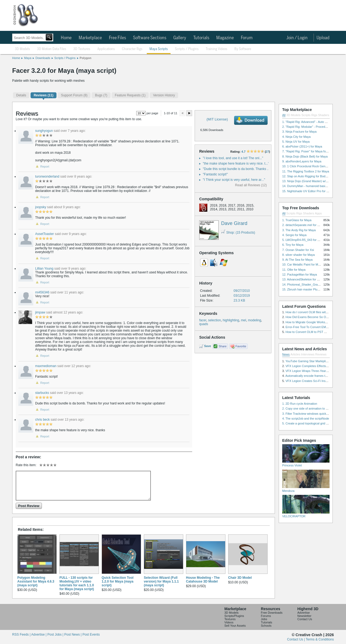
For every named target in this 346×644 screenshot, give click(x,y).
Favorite (241, 346)
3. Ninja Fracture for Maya (299, 132)
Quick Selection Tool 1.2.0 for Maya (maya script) (118, 581)
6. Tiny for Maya (293, 245)
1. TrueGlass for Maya (297, 220)
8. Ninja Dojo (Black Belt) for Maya (305, 156)
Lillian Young (44, 269)
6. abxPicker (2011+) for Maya (302, 146)
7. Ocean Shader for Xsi (298, 250)
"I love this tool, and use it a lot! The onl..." (233, 158)
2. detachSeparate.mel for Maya (303, 225)
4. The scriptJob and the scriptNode (306, 419)
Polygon (86, 58)
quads (204, 324)
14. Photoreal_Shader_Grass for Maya (308, 285)
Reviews (321, 354)
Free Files (117, 38)
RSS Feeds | (22, 635)
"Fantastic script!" (215, 174)
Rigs (314, 115)
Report (45, 166)
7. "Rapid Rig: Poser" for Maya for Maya (309, 151)
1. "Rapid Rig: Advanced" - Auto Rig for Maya (312, 122)
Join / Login (297, 38)
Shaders (324, 115)
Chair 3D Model (240, 578)
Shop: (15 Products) (238, 233)
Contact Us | (296, 639)
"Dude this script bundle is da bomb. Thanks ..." (237, 169)
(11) (44, 95)
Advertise (304, 613)
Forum (247, 38)
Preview (182, 113)
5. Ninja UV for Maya (296, 142)
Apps (318, 213)
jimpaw (40, 312)
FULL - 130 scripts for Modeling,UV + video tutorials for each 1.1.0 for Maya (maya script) (77, 583)
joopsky (41, 207)
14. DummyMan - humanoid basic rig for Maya (313, 186)
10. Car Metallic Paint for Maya (302, 264)
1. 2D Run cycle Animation (300, 404)
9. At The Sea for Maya (297, 260)
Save (208, 346)
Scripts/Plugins (234, 616)
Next (189, 113)
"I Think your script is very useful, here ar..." (234, 180)
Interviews (308, 354)
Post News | (73, 635)
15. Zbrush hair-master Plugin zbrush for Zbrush (314, 289)
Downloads (43, 58)
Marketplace (90, 38)
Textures (230, 619)
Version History (164, 95)
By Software (243, 49)
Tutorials (201, 38)
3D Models (22, 49)
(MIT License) (217, 119)
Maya (28, 58)
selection (214, 320)
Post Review (29, 506)
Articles (295, 354)
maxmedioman (46, 366)
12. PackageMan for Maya (300, 274)
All (284, 115)
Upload (323, 38)
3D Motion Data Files (52, 49)
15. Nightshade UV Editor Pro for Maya (308, 191)
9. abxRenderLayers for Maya (302, 161)
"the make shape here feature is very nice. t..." (236, 164)
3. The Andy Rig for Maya (299, 230)
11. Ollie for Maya (294, 270)
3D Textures (82, 49)
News (286, 354)
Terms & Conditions (320, 639)
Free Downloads (272, 613)
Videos (229, 622)
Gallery (180, 38)
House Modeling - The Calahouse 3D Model (203, 580)
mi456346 (42, 292)
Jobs (264, 619)
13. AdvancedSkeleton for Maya (303, 279)
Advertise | (39, 635)
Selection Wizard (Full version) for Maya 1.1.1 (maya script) (161, 581)
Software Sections (150, 38)
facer (203, 320)
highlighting (231, 320)
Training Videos (217, 49)
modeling (254, 320)
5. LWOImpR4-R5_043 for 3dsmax (305, 240)
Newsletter (304, 616)
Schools (266, 626)
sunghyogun (44, 131)
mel (243, 320)
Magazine (225, 38)
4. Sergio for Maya (294, 235)
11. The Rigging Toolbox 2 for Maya (306, 171)
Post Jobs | (56, 635)
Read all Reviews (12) (251, 185)
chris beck (42, 420)
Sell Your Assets (235, 626)
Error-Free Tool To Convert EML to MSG (312, 327)
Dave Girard (234, 223)
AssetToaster (44, 234)
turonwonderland (47, 176)
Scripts (306, 115)
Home (66, 38)
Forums (266, 616)
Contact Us (305, 619)
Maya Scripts (159, 49)
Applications (106, 49)
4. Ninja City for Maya (296, 137)
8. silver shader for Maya (298, 255)
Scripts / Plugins (187, 49)
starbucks (42, 393)
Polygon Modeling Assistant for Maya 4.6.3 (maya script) (36, 581)
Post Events (91, 635)
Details (21, 95)
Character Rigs (132, 49)
